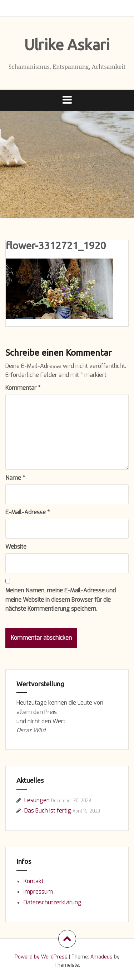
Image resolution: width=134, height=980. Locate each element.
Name (15, 478)
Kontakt (34, 881)
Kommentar (23, 388)
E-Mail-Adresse (28, 512)
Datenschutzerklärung (53, 902)
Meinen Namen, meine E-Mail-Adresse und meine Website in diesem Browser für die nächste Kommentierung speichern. (61, 600)
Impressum (38, 892)
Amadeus (101, 957)
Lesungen (37, 800)
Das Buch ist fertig (48, 811)
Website (16, 547)
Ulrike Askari (67, 45)
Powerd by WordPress (41, 957)
